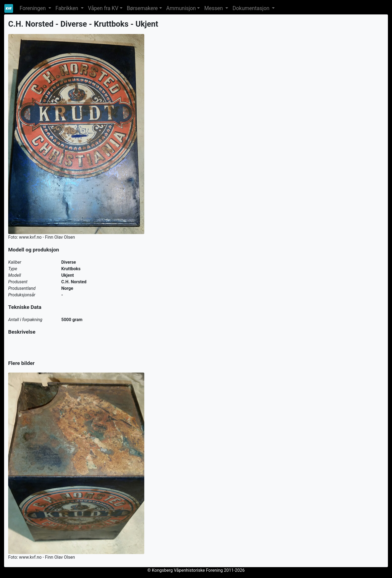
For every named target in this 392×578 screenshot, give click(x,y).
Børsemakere (142, 8)
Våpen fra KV (103, 8)
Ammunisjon (181, 8)
